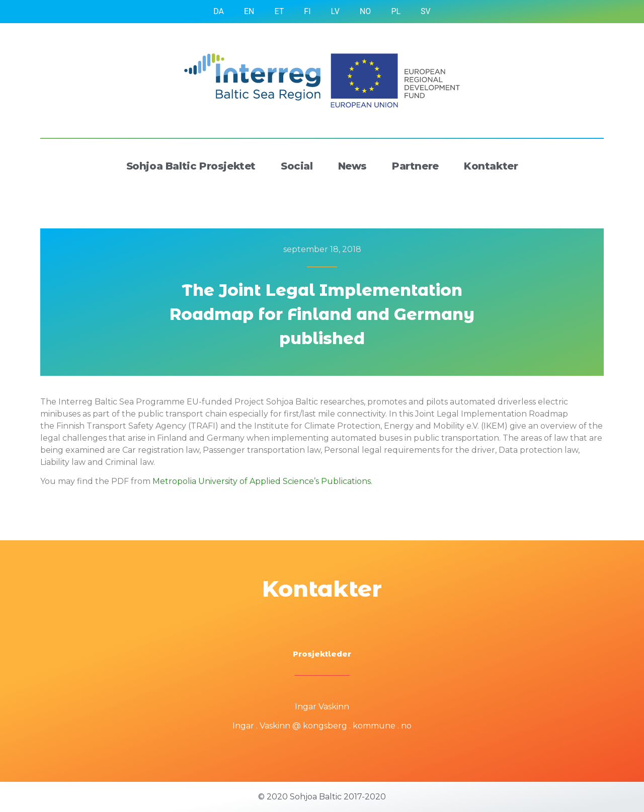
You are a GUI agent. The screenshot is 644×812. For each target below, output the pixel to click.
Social (297, 166)
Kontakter (491, 166)
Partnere (415, 166)
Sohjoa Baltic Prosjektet (191, 166)
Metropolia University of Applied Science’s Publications (262, 481)
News (352, 166)
